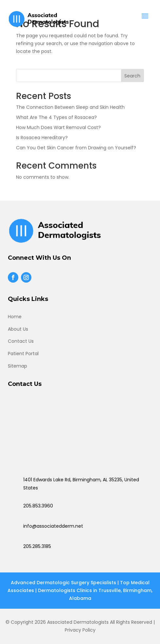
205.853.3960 (38, 506)
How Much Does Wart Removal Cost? (58, 127)
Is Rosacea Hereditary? (42, 138)
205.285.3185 (37, 546)
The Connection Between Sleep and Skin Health (70, 107)
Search (132, 76)
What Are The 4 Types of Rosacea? (56, 117)
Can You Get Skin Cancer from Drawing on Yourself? (76, 148)
